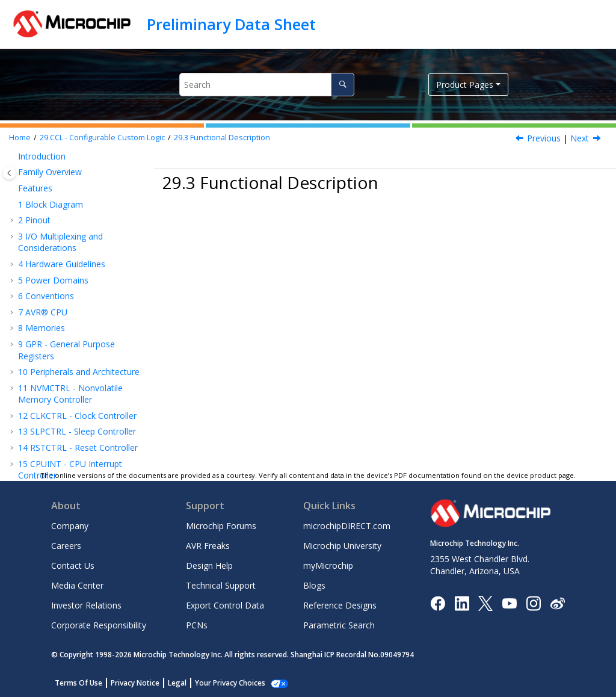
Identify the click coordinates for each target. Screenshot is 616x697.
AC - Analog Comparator (72, 411)
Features (53, 255)
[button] (13, 188)
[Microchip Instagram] (533, 602)
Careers (66, 546)
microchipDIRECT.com (347, 526)
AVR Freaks (208, 546)
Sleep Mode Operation (71, 357)
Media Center (77, 585)
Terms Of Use (79, 683)
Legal (177, 683)
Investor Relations (86, 605)
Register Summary (72, 379)
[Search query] (267, 85)
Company (70, 526)
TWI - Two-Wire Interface (73, 171)
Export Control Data (225, 605)
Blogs (314, 585)
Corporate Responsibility (99, 625)
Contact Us (73, 565)
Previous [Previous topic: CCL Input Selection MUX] (544, 138)
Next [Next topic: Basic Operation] (580, 138)
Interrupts (66, 319)
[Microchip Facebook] (438, 602)
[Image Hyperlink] (509, 603)
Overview (54, 271)
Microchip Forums (221, 526)
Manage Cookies (223, 683)
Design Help (209, 565)
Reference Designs (340, 605)
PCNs (197, 625)
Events (60, 335)
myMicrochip (328, 565)
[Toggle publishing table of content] (9, 173)
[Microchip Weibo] (557, 603)
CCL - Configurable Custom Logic (102, 138)
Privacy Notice (135, 683)
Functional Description (222, 138)
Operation (67, 303)
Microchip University (342, 546)
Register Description (75, 395)
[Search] (343, 85)
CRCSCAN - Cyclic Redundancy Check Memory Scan (72, 199)
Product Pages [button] (465, 85)
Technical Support (221, 585)
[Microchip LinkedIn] (462, 602)
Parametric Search (339, 625)
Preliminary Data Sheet (231, 24)
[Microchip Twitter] (485, 602)
